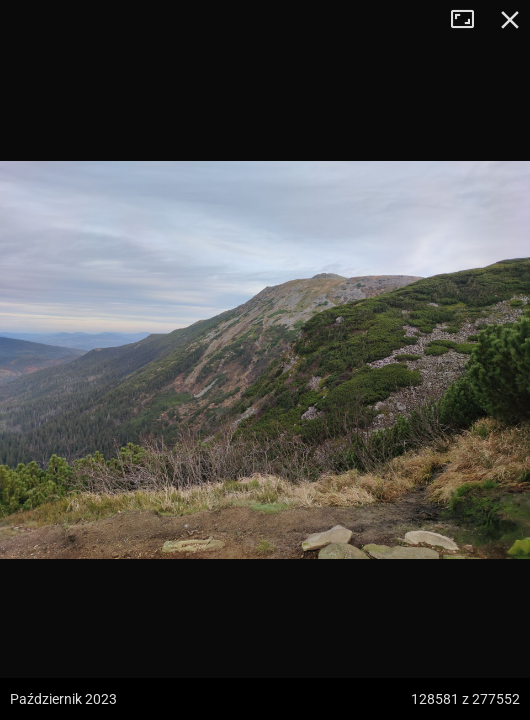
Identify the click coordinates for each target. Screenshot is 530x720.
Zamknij (510, 20)
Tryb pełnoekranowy (470, 20)
